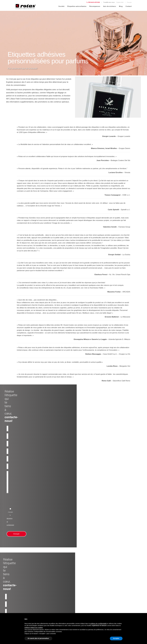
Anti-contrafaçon (48, 598)
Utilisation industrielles (50, 595)
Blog (121, 6)
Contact (129, 6)
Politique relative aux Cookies (114, 609)
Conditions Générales (112, 611)
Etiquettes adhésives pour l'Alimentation (24, 605)
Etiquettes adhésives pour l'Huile (22, 595)
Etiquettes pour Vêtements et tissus (23, 612)
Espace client (120, 2)
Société (61, 6)
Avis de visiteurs (110, 6)
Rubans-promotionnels (50, 605)
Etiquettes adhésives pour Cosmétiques (24, 608)
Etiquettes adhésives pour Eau (21, 598)
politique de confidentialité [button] (98, 624)
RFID (45, 608)
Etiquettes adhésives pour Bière (22, 600)
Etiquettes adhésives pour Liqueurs (23, 603)
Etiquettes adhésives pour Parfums (23, 610)
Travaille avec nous (109, 2)
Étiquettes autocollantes (77, 6)
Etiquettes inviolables (50, 600)
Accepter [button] (116, 638)
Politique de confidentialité (113, 606)
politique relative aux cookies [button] (34, 628)
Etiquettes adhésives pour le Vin (22, 593)
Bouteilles (46, 603)
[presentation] (59, 454)
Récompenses (95, 6)
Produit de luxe (48, 593)
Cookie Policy (128, 609)
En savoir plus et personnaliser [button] (38, 638)
